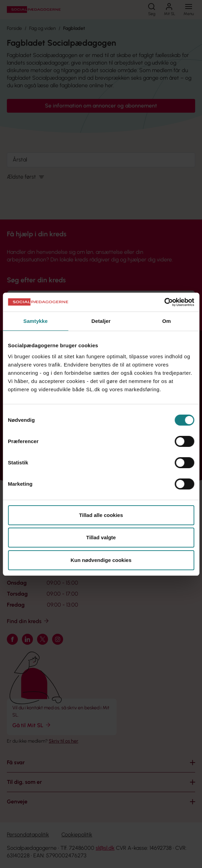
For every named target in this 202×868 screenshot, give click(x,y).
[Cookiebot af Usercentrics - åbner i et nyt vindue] (164, 302)
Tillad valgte (101, 537)
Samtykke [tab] (35, 321)
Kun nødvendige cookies (101, 560)
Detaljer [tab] (101, 321)
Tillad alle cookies (101, 515)
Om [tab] (167, 321)
